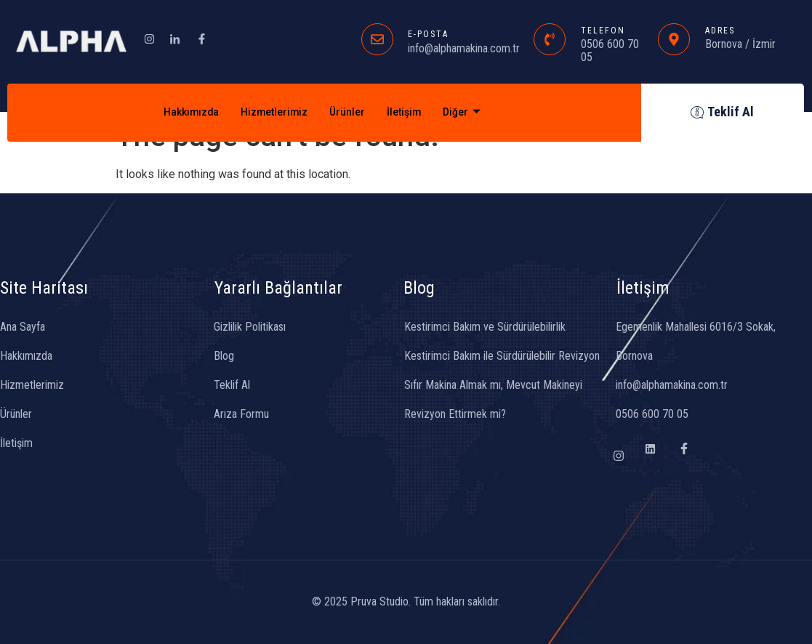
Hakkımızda (185, 113)
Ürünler (349, 113)
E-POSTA (428, 34)
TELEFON (603, 31)
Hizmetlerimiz (273, 113)
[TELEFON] (550, 39)
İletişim (409, 113)
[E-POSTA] (377, 39)
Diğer (469, 113)
